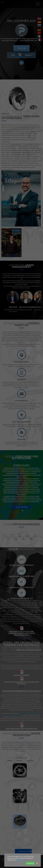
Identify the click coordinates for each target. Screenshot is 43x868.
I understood (30, 863)
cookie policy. (20, 860)
